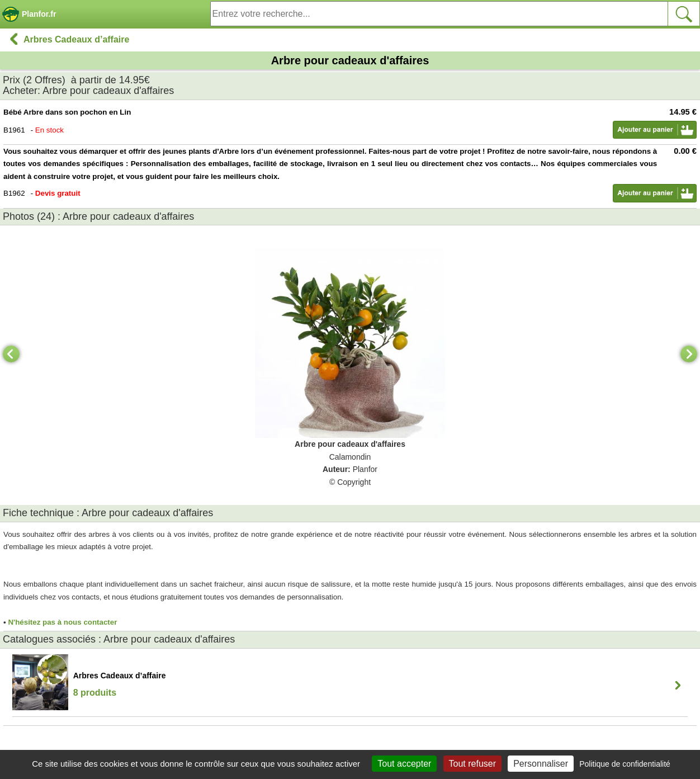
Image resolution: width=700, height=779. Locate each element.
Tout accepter (404, 764)
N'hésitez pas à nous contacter (62, 622)
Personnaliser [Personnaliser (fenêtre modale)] (541, 764)
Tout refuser (472, 764)
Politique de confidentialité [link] (625, 764)
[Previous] (11, 354)
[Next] (689, 354)
